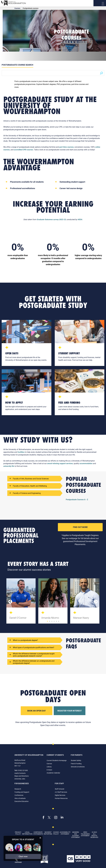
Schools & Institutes (78, 767)
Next (96, 602)
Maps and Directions (22, 776)
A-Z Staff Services (61, 792)
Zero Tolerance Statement (85, 834)
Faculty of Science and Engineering (25, 493)
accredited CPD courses (24, 150)
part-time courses (66, 147)
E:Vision (49, 770)
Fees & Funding (76, 764)
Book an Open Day (36, 711)
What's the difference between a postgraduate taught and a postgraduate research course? (32, 655)
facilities (21, 452)
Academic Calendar (53, 773)
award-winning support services (60, 463)
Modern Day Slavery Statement (76, 835)
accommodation (86, 463)
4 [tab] (54, 621)
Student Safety (76, 760)
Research (18, 789)
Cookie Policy (56, 833)
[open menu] (103, 3)
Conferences (19, 795)
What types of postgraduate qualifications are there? (32, 647)
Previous (10, 602)
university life (9, 466)
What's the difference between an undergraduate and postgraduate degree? (32, 662)
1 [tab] (47, 621)
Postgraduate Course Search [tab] (17, 65)
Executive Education (22, 801)
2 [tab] (50, 621)
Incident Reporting (48, 833)
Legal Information (27, 833)
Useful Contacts (20, 773)
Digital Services (60, 795)
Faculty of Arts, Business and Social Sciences (29, 479)
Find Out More (80, 527)
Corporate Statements (38, 833)
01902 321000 (23, 770)
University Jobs (20, 779)
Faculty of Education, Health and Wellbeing (28, 486)
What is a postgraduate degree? (24, 640)
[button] (23, 856)
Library (49, 767)
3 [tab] (52, 621)
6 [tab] (59, 621)
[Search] (97, 3)
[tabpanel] (21, 602)
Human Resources (61, 798)
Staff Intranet (60, 789)
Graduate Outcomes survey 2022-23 (51, 219)
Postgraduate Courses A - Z (77, 499)
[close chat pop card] (40, 838)
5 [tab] (56, 621)
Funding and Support (22, 792)
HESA (80, 219)
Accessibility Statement (65, 833)
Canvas (49, 764)
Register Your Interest (70, 711)
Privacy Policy (18, 833)
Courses (17, 8)
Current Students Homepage (57, 760)
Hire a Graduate (20, 798)
